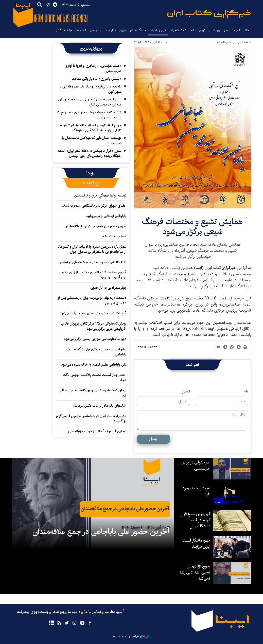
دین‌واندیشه (224, 42)
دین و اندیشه (158, 30)
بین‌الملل (215, 30)
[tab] (91, 173)
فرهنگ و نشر (138, 30)
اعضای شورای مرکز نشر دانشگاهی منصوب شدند (94, 206)
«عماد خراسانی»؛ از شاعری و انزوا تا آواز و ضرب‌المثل (93, 68)
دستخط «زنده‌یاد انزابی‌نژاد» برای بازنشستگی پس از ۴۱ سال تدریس (92, 300)
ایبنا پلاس (96, 30)
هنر (226, 30)
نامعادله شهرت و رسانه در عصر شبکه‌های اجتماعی (93, 262)
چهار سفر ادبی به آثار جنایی (108, 288)
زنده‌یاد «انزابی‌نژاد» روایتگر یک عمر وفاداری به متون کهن (90, 89)
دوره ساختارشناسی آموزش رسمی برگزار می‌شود (95, 339)
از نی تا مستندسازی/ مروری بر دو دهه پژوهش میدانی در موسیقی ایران (90, 102)
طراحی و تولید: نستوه (131, 637)
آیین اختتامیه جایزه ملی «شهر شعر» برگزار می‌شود (93, 313)
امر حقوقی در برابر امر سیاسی (196, 465)
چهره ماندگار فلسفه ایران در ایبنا (196, 543)
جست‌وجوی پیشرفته (33, 612)
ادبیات (236, 30)
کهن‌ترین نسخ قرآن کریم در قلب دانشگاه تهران (195, 520)
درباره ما (74, 612)
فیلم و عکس (64, 30)
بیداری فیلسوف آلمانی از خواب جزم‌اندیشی (97, 431)
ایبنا (209, 14)
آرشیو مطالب (115, 612)
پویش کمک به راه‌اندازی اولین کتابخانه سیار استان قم (93, 393)
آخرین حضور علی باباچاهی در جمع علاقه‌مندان (95, 226)
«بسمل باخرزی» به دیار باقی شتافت (97, 79)
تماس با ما (93, 612)
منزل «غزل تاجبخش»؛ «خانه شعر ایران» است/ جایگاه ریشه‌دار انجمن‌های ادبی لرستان (90, 153)
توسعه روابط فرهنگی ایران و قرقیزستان (100, 195)
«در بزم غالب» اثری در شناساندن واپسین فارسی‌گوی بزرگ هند (91, 419)
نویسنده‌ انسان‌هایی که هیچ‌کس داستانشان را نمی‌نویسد (92, 140)
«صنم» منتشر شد (114, 236)
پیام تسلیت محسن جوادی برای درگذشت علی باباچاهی (96, 352)
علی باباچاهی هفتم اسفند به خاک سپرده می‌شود (94, 365)
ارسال (153, 439)
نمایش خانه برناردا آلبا (196, 491)
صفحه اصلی (244, 42)
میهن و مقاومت (116, 30)
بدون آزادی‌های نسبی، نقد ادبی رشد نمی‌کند (195, 572)
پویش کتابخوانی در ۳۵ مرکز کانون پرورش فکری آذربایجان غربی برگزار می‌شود (94, 326)
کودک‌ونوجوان (178, 30)
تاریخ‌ (202, 30)
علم (193, 30)
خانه (246, 30)
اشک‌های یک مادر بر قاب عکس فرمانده (100, 406)
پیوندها (58, 612)
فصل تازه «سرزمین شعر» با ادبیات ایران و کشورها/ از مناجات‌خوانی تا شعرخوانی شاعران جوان (92, 249)
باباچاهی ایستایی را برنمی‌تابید (106, 216)
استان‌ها (81, 30)
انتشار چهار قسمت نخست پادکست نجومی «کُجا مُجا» (95, 378)
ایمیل (186, 391)
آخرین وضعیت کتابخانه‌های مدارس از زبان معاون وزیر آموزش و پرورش (93, 275)
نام (246, 391)
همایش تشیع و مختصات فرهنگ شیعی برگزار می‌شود (192, 227)
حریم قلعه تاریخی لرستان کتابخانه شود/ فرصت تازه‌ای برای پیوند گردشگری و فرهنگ (90, 128)
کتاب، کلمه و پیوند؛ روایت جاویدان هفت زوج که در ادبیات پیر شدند (89, 115)
